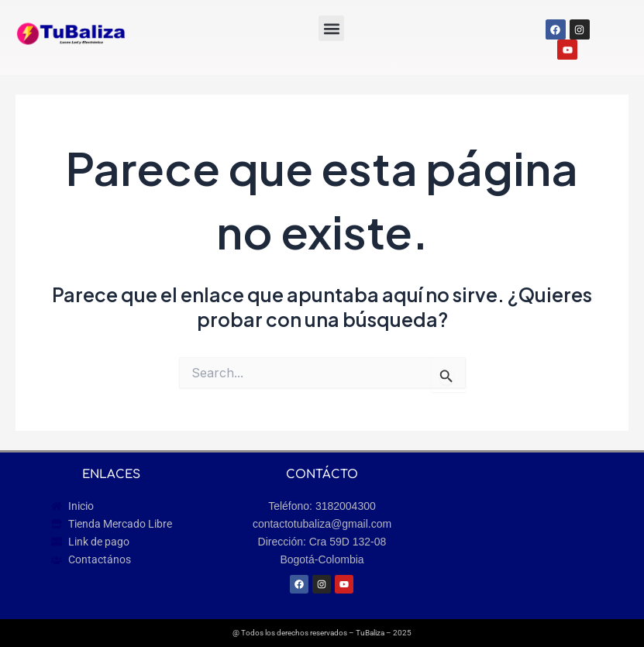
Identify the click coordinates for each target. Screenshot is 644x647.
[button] (331, 28)
